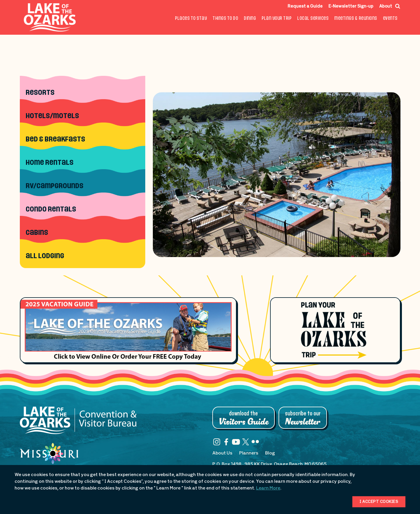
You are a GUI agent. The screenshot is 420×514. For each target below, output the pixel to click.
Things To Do (225, 19)
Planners (249, 453)
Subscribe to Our (303, 418)
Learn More (268, 488)
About (386, 7)
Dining (250, 19)
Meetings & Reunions (356, 19)
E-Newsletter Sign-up (351, 7)
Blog (270, 453)
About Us (222, 453)
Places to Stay (191, 19)
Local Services (313, 19)
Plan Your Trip (276, 19)
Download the (244, 418)
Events (390, 19)
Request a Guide (305, 7)
